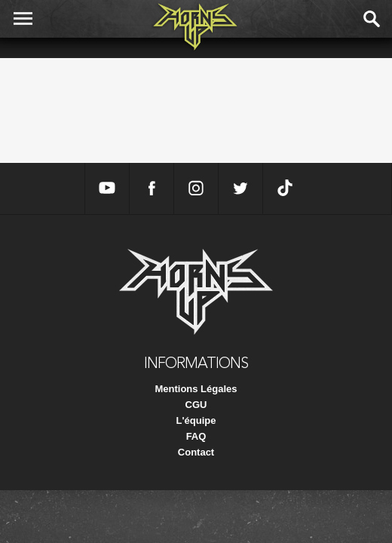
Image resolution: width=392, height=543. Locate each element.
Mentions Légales (196, 389)
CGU (196, 405)
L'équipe (196, 420)
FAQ (196, 436)
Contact (196, 452)
